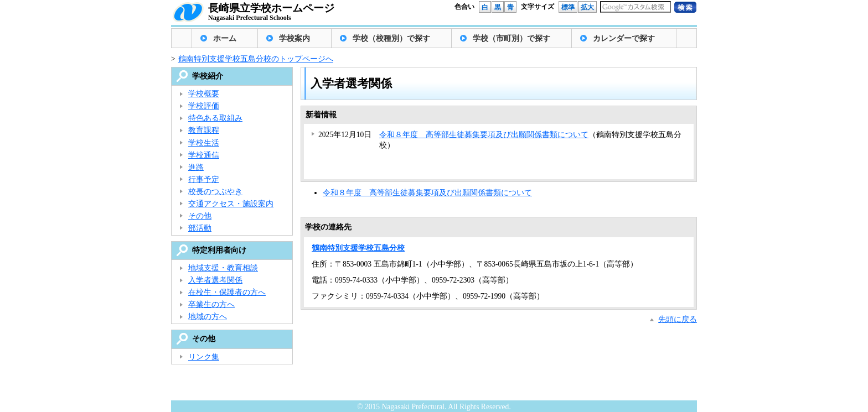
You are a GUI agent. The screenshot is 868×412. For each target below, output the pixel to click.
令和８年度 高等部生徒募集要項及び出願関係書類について (484, 135)
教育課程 (204, 130)
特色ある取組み (215, 118)
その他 (200, 216)
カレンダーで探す (624, 38)
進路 (196, 167)
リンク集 (204, 357)
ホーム (225, 38)
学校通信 (204, 155)
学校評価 (204, 106)
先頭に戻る (678, 319)
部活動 (200, 228)
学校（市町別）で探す (512, 38)
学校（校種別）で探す (391, 38)
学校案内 (294, 38)
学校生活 (204, 143)
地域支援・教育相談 (223, 268)
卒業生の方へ (211, 304)
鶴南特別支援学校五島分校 (358, 248)
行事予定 (204, 179)
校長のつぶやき (215, 192)
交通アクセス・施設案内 (231, 204)
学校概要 (204, 94)
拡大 (587, 7)
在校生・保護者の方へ (227, 292)
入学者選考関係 (215, 280)
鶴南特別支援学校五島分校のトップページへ (256, 59)
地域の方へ (208, 317)
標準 (568, 7)
